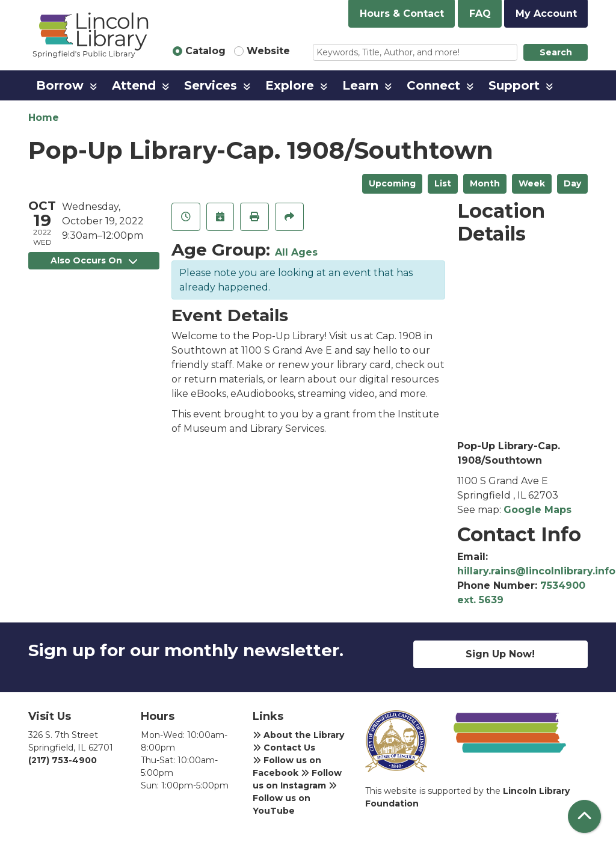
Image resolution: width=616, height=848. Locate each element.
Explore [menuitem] (290, 85)
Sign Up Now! (500, 654)
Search (556, 52)
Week (532, 183)
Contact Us (284, 748)
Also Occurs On (94, 260)
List (443, 183)
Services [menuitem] (211, 85)
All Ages (296, 252)
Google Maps (537, 510)
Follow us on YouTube (295, 799)
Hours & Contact (402, 14)
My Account (546, 14)
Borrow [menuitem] (60, 85)
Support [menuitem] (514, 85)
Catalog (205, 51)
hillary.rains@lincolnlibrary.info (536, 571)
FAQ (480, 14)
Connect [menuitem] (433, 85)
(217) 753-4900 (63, 760)
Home (44, 118)
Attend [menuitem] (134, 85)
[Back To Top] (584, 816)
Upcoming (392, 183)
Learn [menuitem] (360, 85)
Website (268, 51)
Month (485, 183)
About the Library (298, 735)
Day (572, 183)
